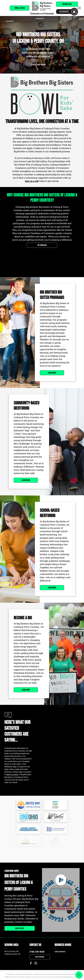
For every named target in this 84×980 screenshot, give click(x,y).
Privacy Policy (10, 974)
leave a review (12, 774)
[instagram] (36, 963)
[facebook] (31, 963)
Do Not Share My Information (24, 974)
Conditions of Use (39, 974)
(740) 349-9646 (38, 64)
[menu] (79, 8)
